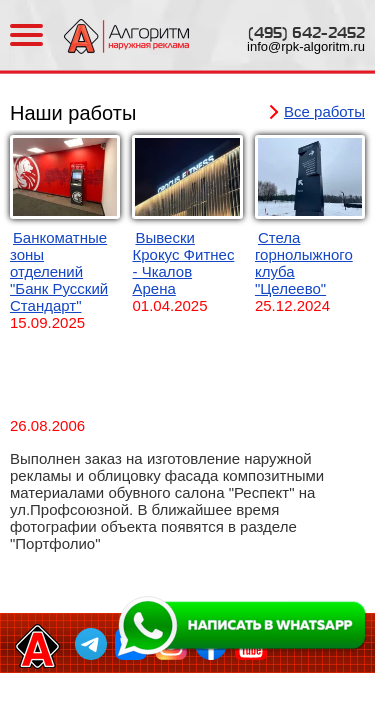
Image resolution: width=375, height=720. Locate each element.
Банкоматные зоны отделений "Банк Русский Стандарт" (59, 271)
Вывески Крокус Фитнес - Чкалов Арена (183, 263)
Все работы (324, 111)
